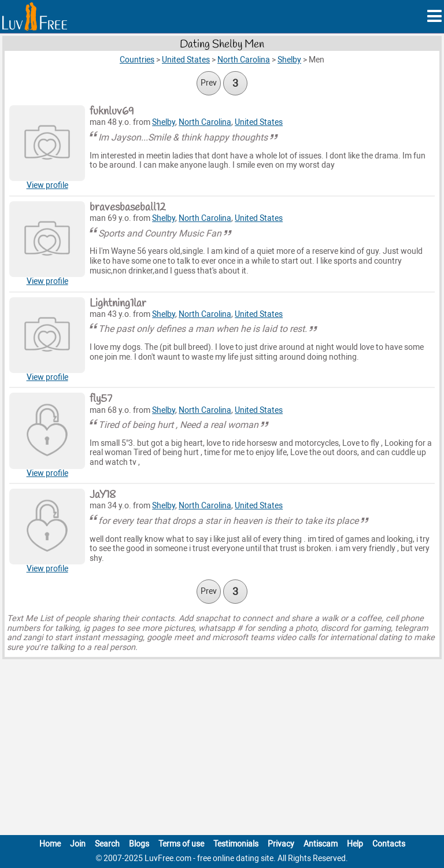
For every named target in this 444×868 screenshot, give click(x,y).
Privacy (281, 844)
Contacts (389, 844)
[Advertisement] (222, 749)
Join (78, 844)
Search (107, 844)
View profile (47, 185)
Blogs (139, 844)
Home (50, 844)
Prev (209, 83)
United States (259, 122)
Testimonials (236, 844)
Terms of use (181, 844)
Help (355, 844)
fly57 (101, 399)
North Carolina (205, 122)
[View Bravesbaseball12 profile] (47, 239)
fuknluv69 (112, 112)
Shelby (164, 122)
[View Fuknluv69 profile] (47, 143)
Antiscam (321, 844)
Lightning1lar (118, 304)
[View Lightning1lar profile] (47, 335)
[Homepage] (35, 16)
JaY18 (103, 495)
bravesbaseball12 (128, 208)
